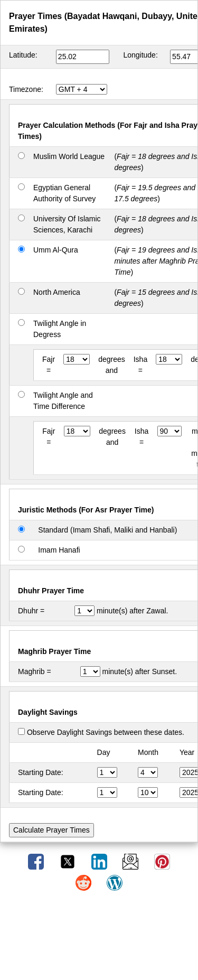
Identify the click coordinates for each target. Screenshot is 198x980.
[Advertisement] (99, 939)
